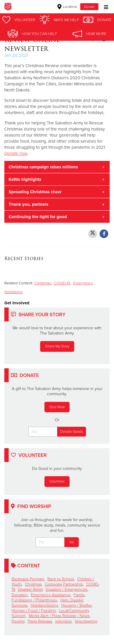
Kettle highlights (25, 179)
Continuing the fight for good (38, 217)
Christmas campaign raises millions (43, 167)
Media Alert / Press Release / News (59, 616)
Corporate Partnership (64, 584)
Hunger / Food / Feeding (34, 611)
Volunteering (86, 621)
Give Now (57, 407)
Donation (20, 595)
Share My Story (57, 346)
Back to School (61, 579)
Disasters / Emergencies (67, 589)
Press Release (40, 621)
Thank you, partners (28, 204)
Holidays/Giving (44, 605)
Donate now (16, 153)
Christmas (43, 283)
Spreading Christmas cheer (35, 192)
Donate (89, 7)
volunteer (63, 621)
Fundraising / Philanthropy (34, 600)
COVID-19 (62, 283)
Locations (67, 7)
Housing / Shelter (76, 605)
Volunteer (57, 481)
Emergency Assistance (51, 595)
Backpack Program (28, 579)
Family (79, 595)
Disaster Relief (30, 589)
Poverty (18, 621)
